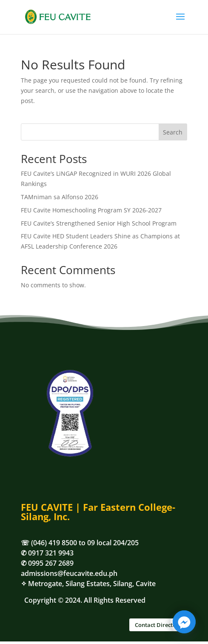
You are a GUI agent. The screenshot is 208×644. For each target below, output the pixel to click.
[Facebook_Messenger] (184, 622)
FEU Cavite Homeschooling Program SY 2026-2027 (91, 210)
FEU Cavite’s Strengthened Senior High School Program (99, 223)
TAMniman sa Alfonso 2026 (60, 197)
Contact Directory (158, 625)
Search (173, 132)
